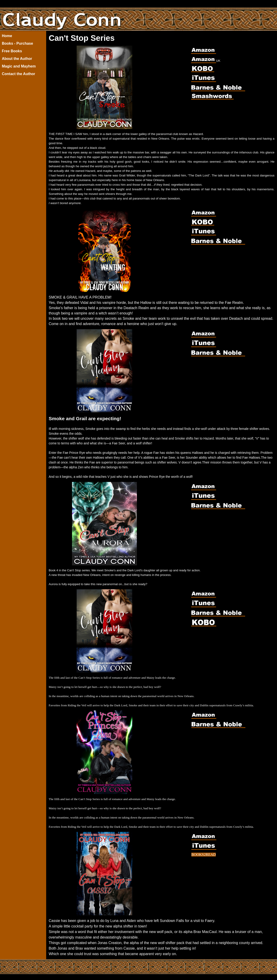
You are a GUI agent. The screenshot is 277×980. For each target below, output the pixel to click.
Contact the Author (18, 74)
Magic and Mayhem (19, 66)
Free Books (12, 51)
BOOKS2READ (204, 855)
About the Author (17, 59)
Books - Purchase (17, 43)
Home (7, 36)
